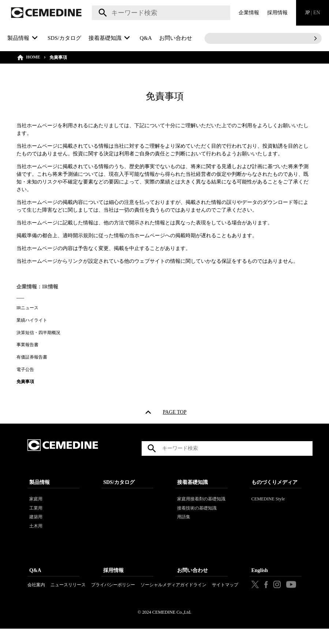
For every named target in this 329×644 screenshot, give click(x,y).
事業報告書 (27, 345)
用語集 (184, 527)
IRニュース (27, 308)
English (260, 581)
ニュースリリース (68, 595)
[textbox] (161, 13)
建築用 (36, 527)
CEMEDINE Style (268, 509)
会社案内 (36, 595)
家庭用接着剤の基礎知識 (201, 509)
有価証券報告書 (32, 357)
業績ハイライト (32, 320)
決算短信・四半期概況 (38, 333)
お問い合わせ (176, 38)
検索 (102, 13)
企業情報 (249, 13)
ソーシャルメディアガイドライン (173, 595)
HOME (33, 57)
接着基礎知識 (192, 493)
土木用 (36, 537)
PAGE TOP (175, 414)
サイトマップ (225, 595)
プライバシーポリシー (113, 595)
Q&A (146, 38)
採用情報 (277, 13)
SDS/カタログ (64, 38)
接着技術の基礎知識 (197, 519)
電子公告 (25, 370)
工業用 (36, 519)
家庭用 (36, 509)
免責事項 (25, 382)
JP (312, 13)
